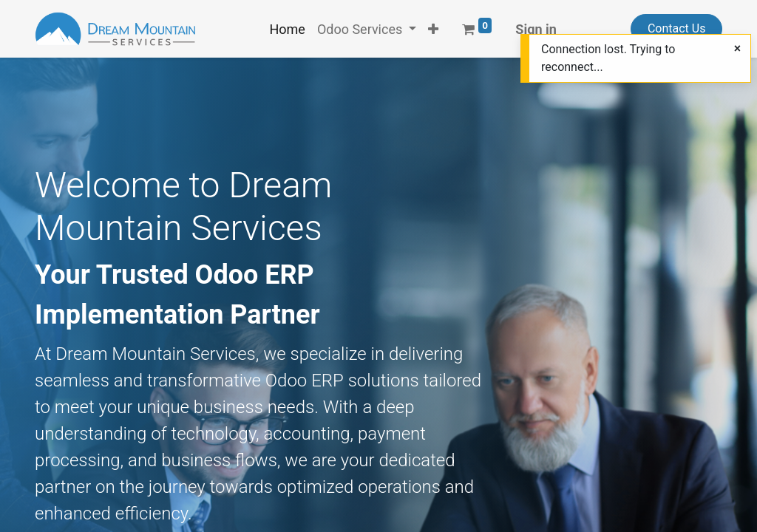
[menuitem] (287, 29)
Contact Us (677, 28)
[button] (433, 29)
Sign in (536, 29)
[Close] (737, 49)
